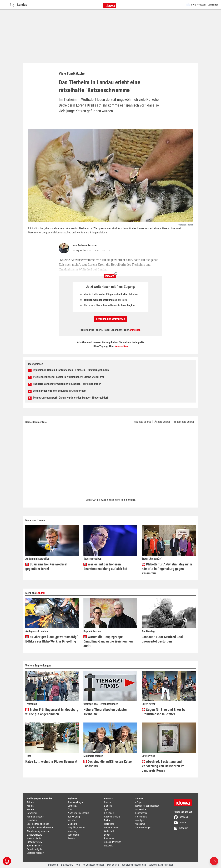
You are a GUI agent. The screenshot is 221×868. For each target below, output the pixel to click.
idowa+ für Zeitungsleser (147, 806)
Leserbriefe (32, 820)
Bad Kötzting (74, 817)
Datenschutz (67, 865)
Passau (71, 838)
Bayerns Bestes (34, 846)
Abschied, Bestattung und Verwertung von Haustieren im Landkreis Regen (163, 766)
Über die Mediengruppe (38, 824)
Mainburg (72, 824)
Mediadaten (113, 865)
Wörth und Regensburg (78, 813)
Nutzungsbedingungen (94, 865)
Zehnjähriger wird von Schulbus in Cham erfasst (60, 391)
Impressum (53, 865)
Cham (70, 809)
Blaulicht (108, 806)
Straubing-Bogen (76, 802)
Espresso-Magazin (35, 853)
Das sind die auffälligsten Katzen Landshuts (108, 764)
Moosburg (72, 831)
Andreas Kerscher (87, 245)
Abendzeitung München (38, 831)
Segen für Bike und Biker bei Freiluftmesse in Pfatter (164, 712)
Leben (107, 835)
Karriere (31, 809)
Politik (107, 820)
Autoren (31, 802)
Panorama (109, 838)
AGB (78, 865)
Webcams (140, 824)
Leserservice (141, 813)
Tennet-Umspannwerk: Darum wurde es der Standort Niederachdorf (70, 398)
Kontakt (30, 806)
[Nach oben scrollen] (214, 861)
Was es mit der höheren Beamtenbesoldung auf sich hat (105, 566)
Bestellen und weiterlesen (110, 319)
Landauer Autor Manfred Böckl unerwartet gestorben (163, 639)
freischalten (121, 346)
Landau (22, 5)
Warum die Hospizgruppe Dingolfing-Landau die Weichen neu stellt (108, 641)
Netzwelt (108, 846)
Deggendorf (73, 835)
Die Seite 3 (109, 813)
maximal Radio (34, 838)
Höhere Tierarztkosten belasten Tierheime (106, 712)
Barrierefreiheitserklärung (134, 865)
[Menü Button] (5, 5)
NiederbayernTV (34, 842)
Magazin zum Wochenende (40, 827)
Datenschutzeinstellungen (161, 865)
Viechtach (72, 820)
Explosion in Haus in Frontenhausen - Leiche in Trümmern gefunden (71, 370)
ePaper (139, 802)
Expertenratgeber (35, 849)
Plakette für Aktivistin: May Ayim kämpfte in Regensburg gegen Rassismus (167, 569)
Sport (107, 809)
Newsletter (32, 813)
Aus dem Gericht (112, 817)
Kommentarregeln (35, 817)
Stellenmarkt (141, 817)
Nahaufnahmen (112, 827)
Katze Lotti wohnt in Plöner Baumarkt (51, 761)
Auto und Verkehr (112, 842)
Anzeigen (140, 820)
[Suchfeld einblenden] (12, 5)
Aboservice (141, 809)
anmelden (135, 330)
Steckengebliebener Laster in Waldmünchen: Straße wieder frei (68, 377)
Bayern (107, 802)
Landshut (72, 806)
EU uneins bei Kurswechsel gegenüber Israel (46, 566)
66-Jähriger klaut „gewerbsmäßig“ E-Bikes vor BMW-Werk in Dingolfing (52, 639)
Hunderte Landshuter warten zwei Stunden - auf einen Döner (67, 384)
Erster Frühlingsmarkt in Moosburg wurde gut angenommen (52, 712)
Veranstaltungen (143, 827)
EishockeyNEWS (34, 835)
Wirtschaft (109, 831)
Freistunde (109, 824)
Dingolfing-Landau (76, 827)
